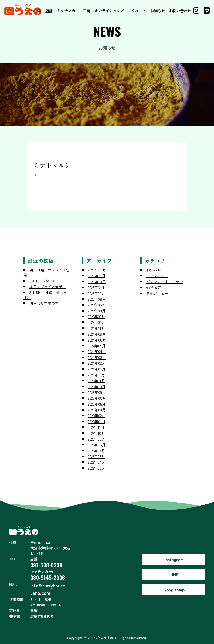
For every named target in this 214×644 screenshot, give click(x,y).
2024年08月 (97, 340)
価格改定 (154, 287)
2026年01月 (97, 282)
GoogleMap (174, 590)
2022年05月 (96, 456)
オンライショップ (109, 11)
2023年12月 (96, 375)
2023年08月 (97, 398)
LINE (174, 574)
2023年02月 (97, 416)
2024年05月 (97, 346)
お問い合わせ (180, 11)
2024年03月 (97, 357)
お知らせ (158, 11)
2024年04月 (97, 351)
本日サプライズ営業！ (48, 287)
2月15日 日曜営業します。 (45, 295)
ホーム (36, 11)
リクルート (137, 11)
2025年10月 (97, 293)
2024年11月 (96, 328)
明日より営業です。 (46, 303)
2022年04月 (97, 462)
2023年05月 (97, 404)
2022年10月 (96, 433)
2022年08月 (97, 445)
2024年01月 (97, 369)
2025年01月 (97, 322)
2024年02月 (97, 363)
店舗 (49, 11)
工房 (87, 11)
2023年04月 (97, 410)
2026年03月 (97, 270)
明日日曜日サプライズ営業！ (47, 272)
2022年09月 (97, 439)
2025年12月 (96, 287)
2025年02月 (96, 317)
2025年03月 (97, 311)
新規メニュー (157, 293)
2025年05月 (97, 305)
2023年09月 (97, 392)
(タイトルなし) (42, 281)
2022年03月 (97, 468)
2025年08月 (97, 299)
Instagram (174, 559)
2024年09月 (97, 334)
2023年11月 (96, 381)
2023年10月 (97, 387)
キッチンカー (68, 11)
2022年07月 (96, 451)
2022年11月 (96, 427)
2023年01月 (97, 422)
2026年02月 (97, 276)
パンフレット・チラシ (165, 282)
